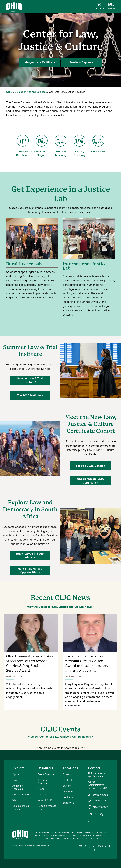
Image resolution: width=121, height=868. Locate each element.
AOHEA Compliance (61, 833)
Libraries (42, 794)
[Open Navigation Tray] (111, 8)
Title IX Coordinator (90, 838)
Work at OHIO (45, 800)
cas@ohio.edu (100, 795)
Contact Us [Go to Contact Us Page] (98, 144)
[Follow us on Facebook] (90, 814)
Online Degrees (21, 794)
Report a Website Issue (47, 807)
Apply (16, 774)
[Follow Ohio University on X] (99, 846)
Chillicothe (69, 780)
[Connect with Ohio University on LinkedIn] (90, 846)
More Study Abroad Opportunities (30, 570)
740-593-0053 (101, 807)
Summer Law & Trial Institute (30, 380)
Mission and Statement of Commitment (60, 835)
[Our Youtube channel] (90, 821)
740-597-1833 (100, 801)
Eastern (67, 786)
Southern (68, 797)
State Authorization (70, 838)
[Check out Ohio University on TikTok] (104, 846)
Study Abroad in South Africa (30, 555)
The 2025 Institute (29, 395)
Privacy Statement (51, 838)
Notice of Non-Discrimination (92, 835)
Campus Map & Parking (21, 807)
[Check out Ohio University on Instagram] (85, 850)
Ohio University (26, 846)
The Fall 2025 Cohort (90, 466)
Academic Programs (18, 787)
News (41, 789)
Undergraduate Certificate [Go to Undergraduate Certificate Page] (25, 146)
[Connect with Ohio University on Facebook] (81, 846)
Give (15, 780)
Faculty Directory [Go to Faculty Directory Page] (79, 146)
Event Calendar (46, 774)
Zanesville (68, 803)
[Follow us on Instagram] (96, 817)
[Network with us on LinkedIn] (101, 814)
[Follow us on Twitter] (96, 821)
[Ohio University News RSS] (109, 846)
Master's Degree (80, 62)
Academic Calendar (43, 782)
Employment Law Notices (83, 833)
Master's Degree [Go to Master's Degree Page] (42, 146)
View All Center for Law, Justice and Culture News (59, 607)
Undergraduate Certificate (38, 62)
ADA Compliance (42, 833)
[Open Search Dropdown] (100, 8)
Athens (67, 774)
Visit (15, 800)
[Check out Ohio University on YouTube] (95, 848)
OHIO (9, 92)
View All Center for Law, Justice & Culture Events (59, 737)
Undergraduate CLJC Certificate (91, 481)
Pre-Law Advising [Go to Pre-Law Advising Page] (61, 146)
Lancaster (68, 791)
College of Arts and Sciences (31, 92)
